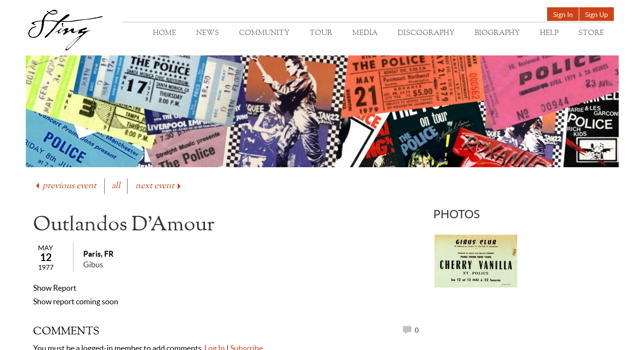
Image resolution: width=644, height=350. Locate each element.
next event (159, 186)
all (116, 186)
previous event (65, 186)
